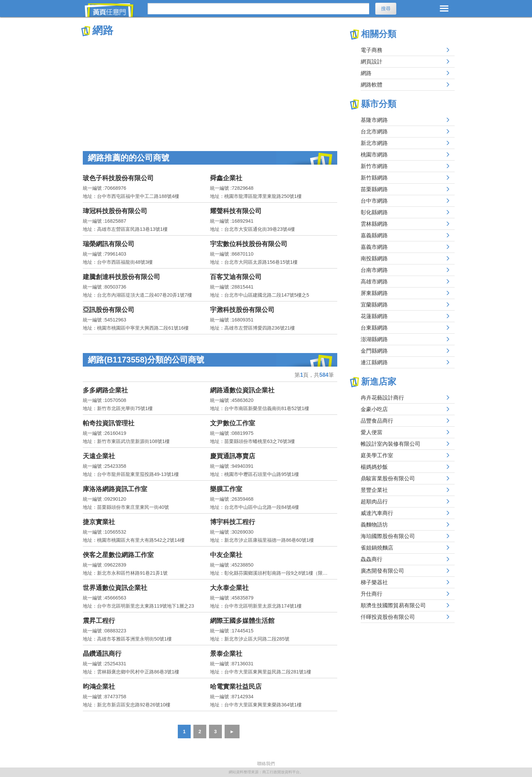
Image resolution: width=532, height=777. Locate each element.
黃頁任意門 (113, 10)
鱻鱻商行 (372, 559)
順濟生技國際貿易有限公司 (393, 605)
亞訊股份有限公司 (109, 310)
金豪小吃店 (374, 409)
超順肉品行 (374, 502)
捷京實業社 (99, 522)
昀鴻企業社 (99, 687)
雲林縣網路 (374, 224)
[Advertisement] (210, 88)
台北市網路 (374, 132)
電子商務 (372, 50)
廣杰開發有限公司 (382, 571)
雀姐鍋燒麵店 (377, 548)
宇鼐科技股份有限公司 (242, 310)
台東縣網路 (374, 328)
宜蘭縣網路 (374, 305)
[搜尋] (258, 9)
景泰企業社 (226, 654)
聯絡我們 (266, 764)
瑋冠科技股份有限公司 (115, 211)
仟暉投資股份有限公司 (388, 617)
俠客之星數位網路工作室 (118, 555)
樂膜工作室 (226, 489)
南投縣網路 (374, 258)
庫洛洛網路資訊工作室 (115, 489)
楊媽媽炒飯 (374, 467)
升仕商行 (372, 594)
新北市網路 (374, 143)
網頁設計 (372, 62)
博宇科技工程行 (233, 522)
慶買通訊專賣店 (233, 456)
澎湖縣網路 (374, 339)
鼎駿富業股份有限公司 (388, 478)
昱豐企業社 (374, 490)
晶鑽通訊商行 (102, 654)
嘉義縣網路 (374, 235)
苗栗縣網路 (374, 189)
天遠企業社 (99, 456)
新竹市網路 (374, 166)
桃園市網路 (374, 155)
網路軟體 (372, 85)
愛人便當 (372, 432)
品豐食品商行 (377, 421)
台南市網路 (374, 270)
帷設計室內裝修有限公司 (391, 444)
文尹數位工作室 (233, 423)
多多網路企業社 (105, 390)
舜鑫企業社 (226, 178)
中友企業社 (226, 555)
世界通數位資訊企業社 (115, 588)
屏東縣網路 (374, 293)
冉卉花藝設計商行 (382, 398)
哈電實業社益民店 (236, 687)
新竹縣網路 (374, 178)
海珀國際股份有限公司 (388, 536)
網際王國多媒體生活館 (242, 621)
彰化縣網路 (374, 212)
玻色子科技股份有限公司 (118, 178)
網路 (366, 73)
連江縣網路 (374, 362)
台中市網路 (374, 201)
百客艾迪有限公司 (236, 277)
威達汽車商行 (377, 513)
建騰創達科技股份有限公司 (121, 277)
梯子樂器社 (374, 582)
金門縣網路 (374, 351)
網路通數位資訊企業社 (242, 390)
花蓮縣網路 (374, 316)
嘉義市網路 (374, 247)
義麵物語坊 (374, 525)
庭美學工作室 (377, 455)
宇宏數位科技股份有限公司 (249, 244)
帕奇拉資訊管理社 (109, 423)
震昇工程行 (99, 621)
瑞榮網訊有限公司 (109, 244)
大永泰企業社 (229, 588)
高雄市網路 (374, 282)
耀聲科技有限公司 (236, 211)
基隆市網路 (374, 120)
